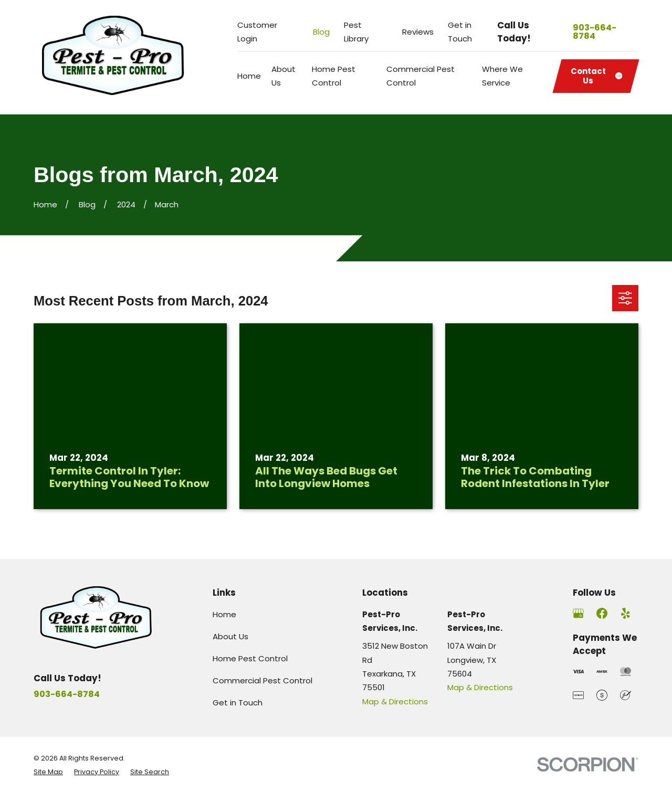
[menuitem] (48, 772)
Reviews (418, 32)
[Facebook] (602, 613)
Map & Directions (395, 701)
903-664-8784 (595, 32)
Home (224, 614)
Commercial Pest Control (262, 680)
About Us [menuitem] (283, 76)
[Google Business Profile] (578, 613)
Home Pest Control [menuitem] (334, 76)
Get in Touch (238, 703)
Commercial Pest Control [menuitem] (421, 76)
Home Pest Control (250, 658)
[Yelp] (626, 613)
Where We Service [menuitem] (502, 76)
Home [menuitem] (249, 76)
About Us (230, 636)
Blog (321, 32)
